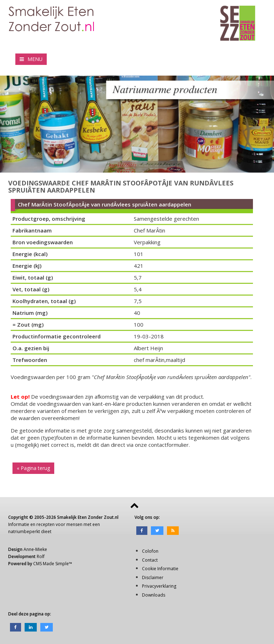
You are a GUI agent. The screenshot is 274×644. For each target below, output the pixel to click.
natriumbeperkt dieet (30, 531)
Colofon (150, 551)
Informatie (19, 524)
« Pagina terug (33, 468)
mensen (74, 524)
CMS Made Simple (51, 564)
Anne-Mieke (35, 549)
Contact (150, 560)
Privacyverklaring (159, 586)
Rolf (41, 556)
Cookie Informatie (160, 569)
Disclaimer (153, 577)
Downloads (154, 595)
